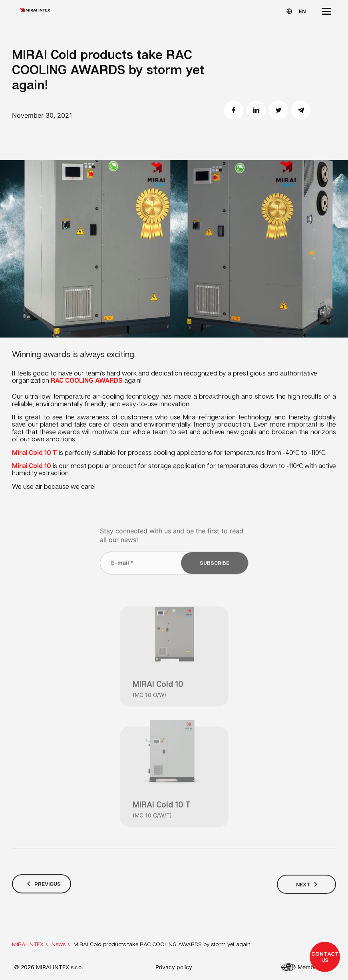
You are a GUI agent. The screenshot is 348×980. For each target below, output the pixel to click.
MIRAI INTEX (28, 944)
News (59, 944)
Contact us (325, 957)
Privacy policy (174, 967)
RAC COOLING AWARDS (87, 382)
